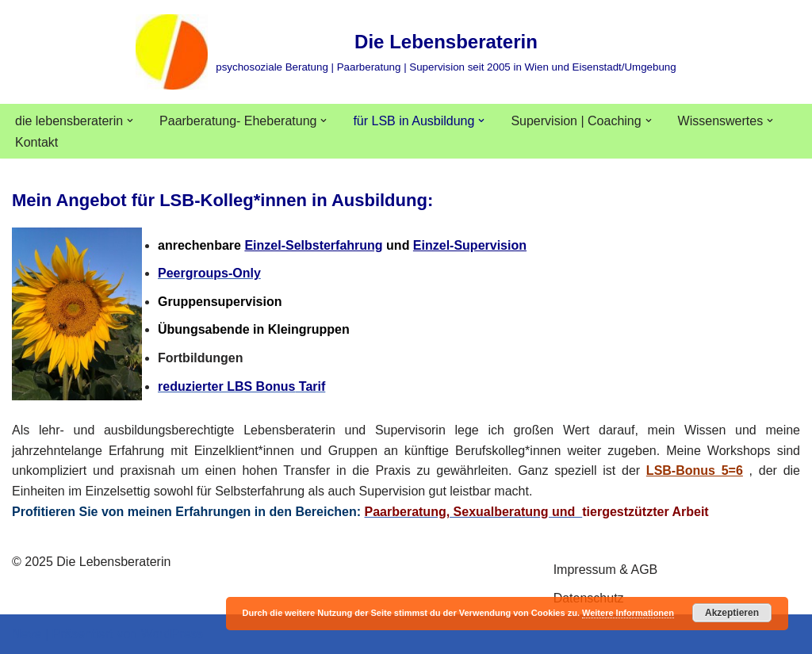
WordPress (172, 634)
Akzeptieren (732, 613)
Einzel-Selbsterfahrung (313, 245)
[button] (130, 120)
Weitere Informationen (628, 613)
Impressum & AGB (606, 570)
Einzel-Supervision (470, 245)
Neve (27, 634)
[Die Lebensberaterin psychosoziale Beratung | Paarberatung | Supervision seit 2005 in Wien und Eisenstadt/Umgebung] (406, 52)
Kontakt (36, 142)
